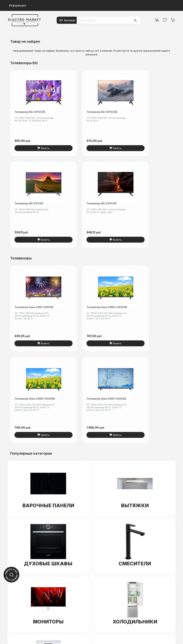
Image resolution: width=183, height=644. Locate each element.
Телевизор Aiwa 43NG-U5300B (112, 217)
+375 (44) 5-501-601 (20, 601)
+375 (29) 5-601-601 (20, 597)
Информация (18, 5)
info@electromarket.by (22, 605)
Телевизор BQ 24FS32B (24, 113)
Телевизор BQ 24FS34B (67, 113)
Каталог (70, 20)
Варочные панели (48, 322)
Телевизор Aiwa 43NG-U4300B (68, 217)
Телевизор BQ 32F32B (115, 112)
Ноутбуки (135, 500)
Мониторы (48, 439)
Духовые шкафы (48, 380)
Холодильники (135, 439)
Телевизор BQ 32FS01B (154, 113)
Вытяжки (135, 322)
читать (50, 579)
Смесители (135, 380)
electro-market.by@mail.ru (45, 573)
